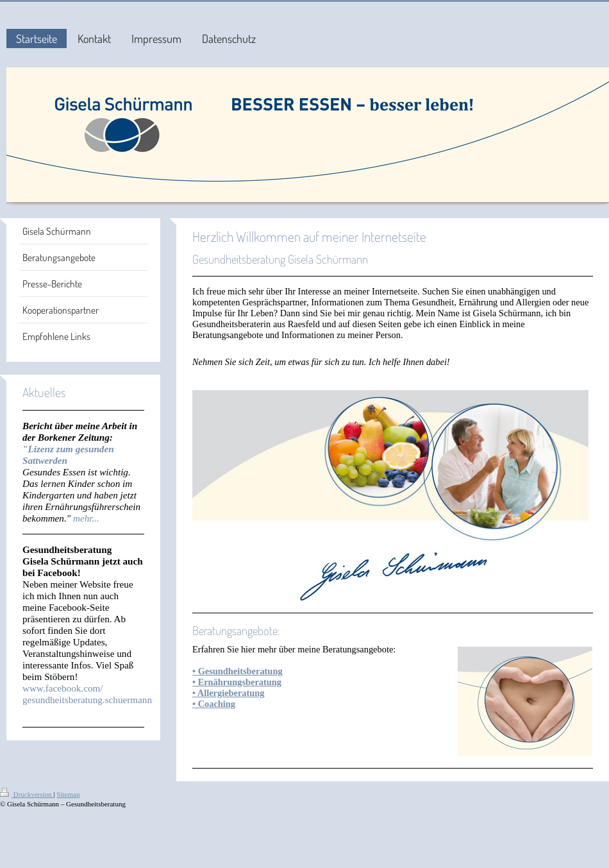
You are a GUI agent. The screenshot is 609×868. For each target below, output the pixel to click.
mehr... (86, 518)
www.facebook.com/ (63, 688)
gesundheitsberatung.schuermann (87, 700)
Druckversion (27, 794)
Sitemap (68, 794)
